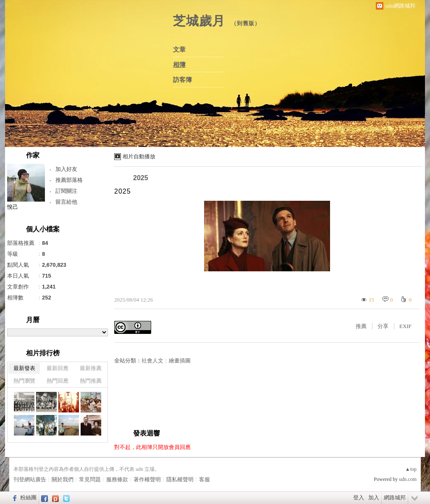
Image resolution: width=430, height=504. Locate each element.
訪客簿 (182, 80)
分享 (383, 326)
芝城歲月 (199, 21)
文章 (179, 50)
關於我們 (63, 479)
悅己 (13, 207)
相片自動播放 (139, 156)
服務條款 (117, 479)
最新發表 (24, 368)
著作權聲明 (147, 479)
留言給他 (66, 202)
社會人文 (152, 361)
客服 (205, 479)
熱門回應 (58, 381)
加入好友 (66, 169)
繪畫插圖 (180, 361)
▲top (411, 469)
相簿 (179, 65)
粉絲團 (28, 497)
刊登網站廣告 (30, 479)
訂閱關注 (66, 191)
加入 (374, 497)
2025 (141, 178)
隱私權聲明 (180, 479)
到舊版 (246, 23)
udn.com (408, 479)
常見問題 (90, 479)
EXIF (405, 326)
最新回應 (58, 368)
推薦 (361, 326)
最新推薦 (91, 368)
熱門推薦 (91, 381)
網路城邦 (395, 497)
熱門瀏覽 (24, 381)
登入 (359, 497)
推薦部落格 (69, 180)
